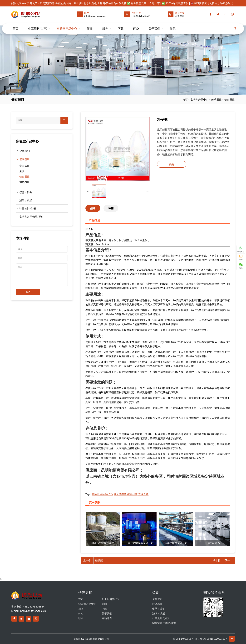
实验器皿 (25, 166)
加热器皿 (25, 182)
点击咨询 (180, 16)
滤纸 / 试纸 (26, 200)
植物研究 (132, 494)
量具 (22, 171)
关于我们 (154, 25)
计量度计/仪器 (28, 209)
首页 (15, 25)
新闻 (90, 25)
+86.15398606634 (141, 16)
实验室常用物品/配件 (32, 217)
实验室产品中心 (67, 25)
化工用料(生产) (38, 25)
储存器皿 (230, 100)
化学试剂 (25, 151)
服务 (105, 25)
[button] (148, 191)
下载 (121, 25)
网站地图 (107, 618)
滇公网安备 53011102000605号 (211, 639)
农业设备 (143, 494)
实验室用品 (98, 494)
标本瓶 (216, 560)
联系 (173, 25)
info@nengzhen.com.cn (33, 611)
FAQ (136, 25)
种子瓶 (109, 494)
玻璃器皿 (216, 100)
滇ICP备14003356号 (183, 639)
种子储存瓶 (120, 494)
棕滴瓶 (99, 560)
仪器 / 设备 (26, 192)
